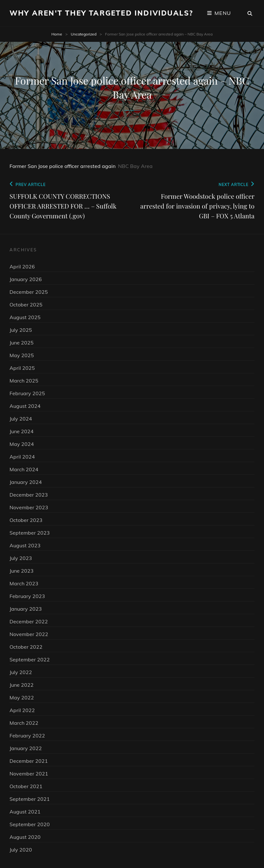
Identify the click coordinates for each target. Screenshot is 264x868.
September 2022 (30, 659)
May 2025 (22, 355)
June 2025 (22, 343)
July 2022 (21, 672)
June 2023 (22, 571)
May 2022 (22, 698)
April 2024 (22, 457)
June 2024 (22, 431)
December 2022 (29, 621)
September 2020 (30, 824)
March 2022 (24, 723)
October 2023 (26, 520)
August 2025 (25, 317)
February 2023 (27, 596)
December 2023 (29, 495)
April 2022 (22, 710)
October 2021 (26, 786)
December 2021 (29, 761)
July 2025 (21, 330)
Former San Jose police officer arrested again (63, 166)
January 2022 (26, 748)
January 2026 (26, 279)
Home (57, 34)
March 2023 (24, 583)
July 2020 (21, 850)
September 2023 (30, 533)
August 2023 (25, 545)
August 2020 (25, 837)
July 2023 (21, 558)
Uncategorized (84, 34)
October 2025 (26, 305)
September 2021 (30, 799)
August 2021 (25, 812)
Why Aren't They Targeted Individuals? (101, 13)
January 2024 (26, 482)
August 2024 (25, 406)
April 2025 (22, 368)
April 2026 (22, 267)
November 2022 (29, 634)
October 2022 (26, 647)
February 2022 (27, 736)
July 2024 (21, 419)
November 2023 (29, 507)
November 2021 (29, 774)
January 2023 (26, 609)
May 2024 (22, 444)
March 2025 (24, 381)
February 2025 (27, 393)
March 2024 (24, 469)
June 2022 (22, 685)
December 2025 (29, 292)
